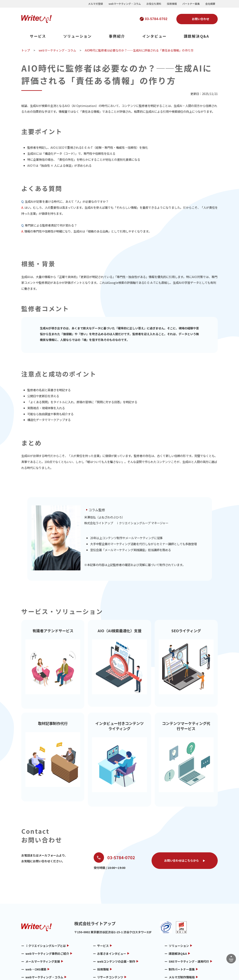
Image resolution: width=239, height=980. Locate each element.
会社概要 (210, 4)
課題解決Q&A (197, 36)
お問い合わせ (201, 19)
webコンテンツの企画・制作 (116, 926)
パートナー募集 (191, 4)
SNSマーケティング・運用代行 (189, 926)
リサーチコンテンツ (110, 942)
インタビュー (155, 36)
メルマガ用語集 (36, 950)
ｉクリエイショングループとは (46, 910)
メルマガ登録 (96, 4)
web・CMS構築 (36, 934)
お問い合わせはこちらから (182, 825)
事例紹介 (117, 36)
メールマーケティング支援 (43, 926)
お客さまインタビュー (112, 918)
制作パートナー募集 (182, 934)
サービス (38, 36)
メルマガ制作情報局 (182, 942)
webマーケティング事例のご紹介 (47, 918)
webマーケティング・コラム (125, 4)
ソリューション (78, 36)
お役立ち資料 (154, 4)
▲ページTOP (229, 957)
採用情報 (172, 4)
